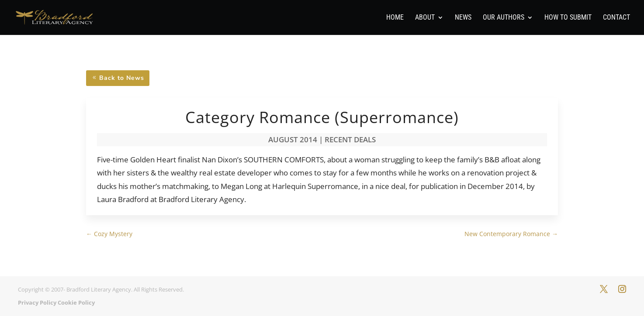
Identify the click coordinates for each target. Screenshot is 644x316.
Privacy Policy (37, 302)
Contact (616, 18)
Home (395, 18)
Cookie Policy (76, 302)
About (425, 18)
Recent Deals (350, 139)
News (463, 18)
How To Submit (568, 18)
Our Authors (504, 18)
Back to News (122, 78)
